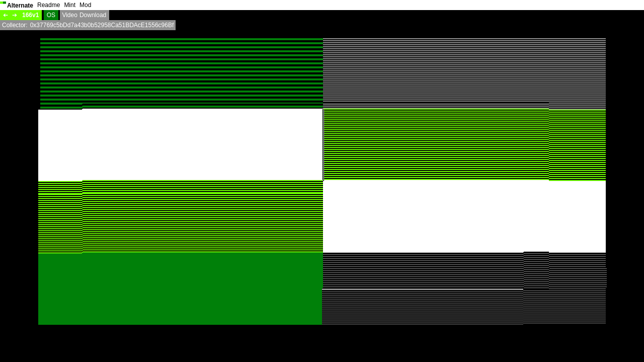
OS (51, 15)
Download (93, 15)
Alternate (20, 6)
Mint (70, 5)
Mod (85, 5)
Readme (49, 5)
